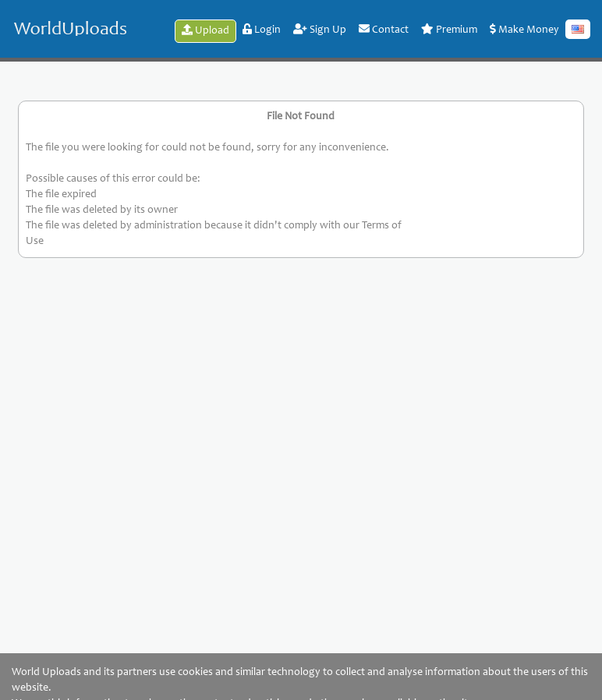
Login (262, 30)
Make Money (524, 30)
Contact (384, 30)
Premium (449, 30)
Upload (205, 30)
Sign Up (320, 30)
